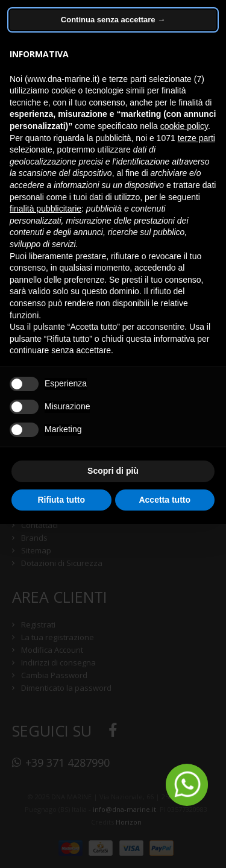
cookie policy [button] (184, 126)
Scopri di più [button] (113, 471)
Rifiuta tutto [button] (61, 500)
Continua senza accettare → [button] (113, 20)
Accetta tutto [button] (165, 500)
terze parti (196, 138)
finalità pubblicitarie (46, 209)
